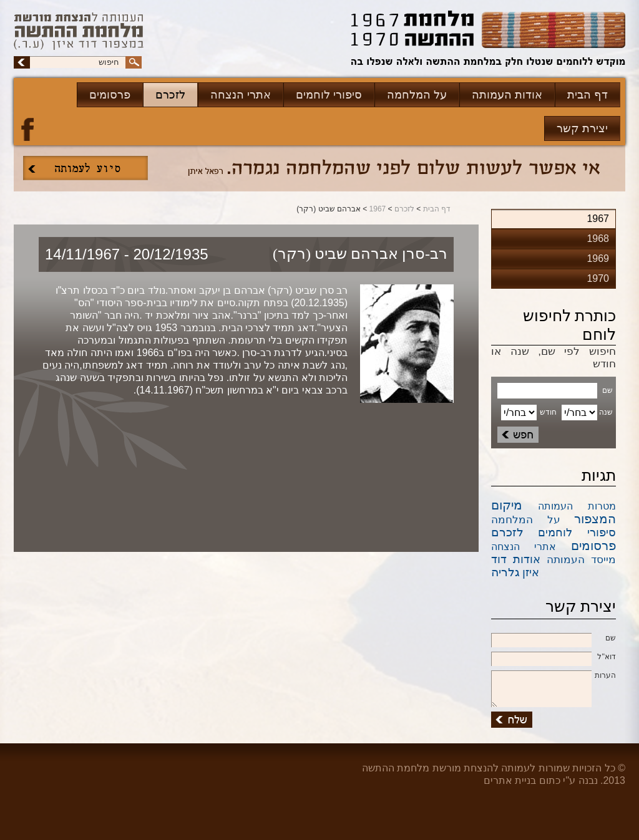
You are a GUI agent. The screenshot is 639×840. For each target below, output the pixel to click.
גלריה (505, 572)
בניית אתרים (510, 780)
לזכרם (170, 95)
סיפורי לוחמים (329, 95)
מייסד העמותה (581, 560)
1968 (598, 239)
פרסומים (110, 95)
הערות (554, 676)
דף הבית (588, 95)
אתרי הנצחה (241, 95)
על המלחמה (417, 95)
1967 (378, 209)
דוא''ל (554, 657)
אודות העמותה (507, 95)
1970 (598, 278)
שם (554, 639)
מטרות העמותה (577, 506)
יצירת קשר (582, 128)
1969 (598, 258)
